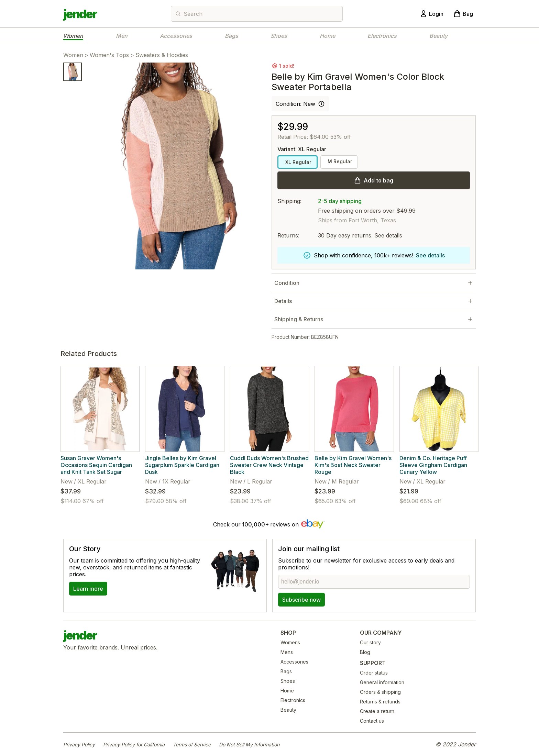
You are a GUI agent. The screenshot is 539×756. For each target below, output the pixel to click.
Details (283, 301)
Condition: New (295, 104)
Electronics (382, 36)
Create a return (377, 711)
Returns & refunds (380, 702)
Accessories (176, 36)
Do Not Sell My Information (249, 744)
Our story (370, 642)
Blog (365, 652)
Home (327, 36)
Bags (232, 36)
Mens (287, 652)
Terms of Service (192, 744)
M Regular (339, 161)
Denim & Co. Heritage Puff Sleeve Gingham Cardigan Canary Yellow (433, 465)
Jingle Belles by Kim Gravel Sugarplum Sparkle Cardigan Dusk (182, 465)
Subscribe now (301, 600)
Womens (290, 642)
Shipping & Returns (299, 319)
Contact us (372, 721)
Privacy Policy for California (134, 744)
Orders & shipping (380, 692)
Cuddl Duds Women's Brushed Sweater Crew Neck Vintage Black (269, 465)
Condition (287, 283)
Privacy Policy (79, 744)
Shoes (279, 36)
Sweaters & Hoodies (162, 55)
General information (382, 682)
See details (388, 235)
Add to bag (378, 180)
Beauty (438, 36)
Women (73, 36)
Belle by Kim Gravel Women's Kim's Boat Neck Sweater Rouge (353, 465)
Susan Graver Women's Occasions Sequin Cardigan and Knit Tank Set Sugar (96, 465)
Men (122, 36)
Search (193, 14)
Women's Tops (109, 55)
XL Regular (298, 162)
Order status (374, 673)
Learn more (88, 589)
